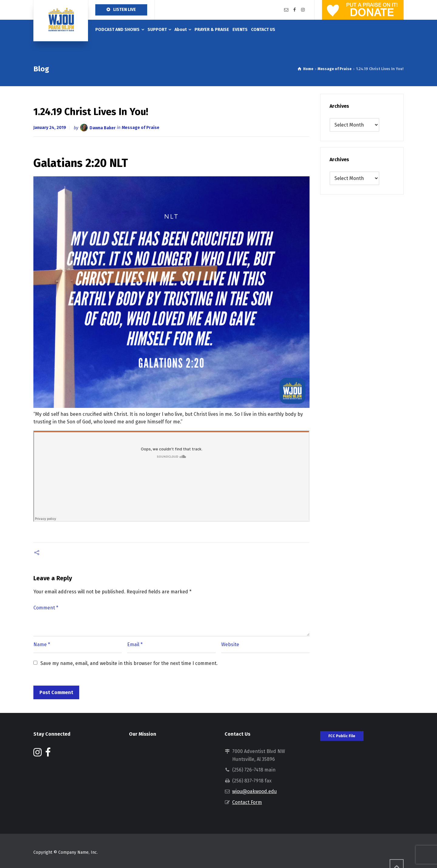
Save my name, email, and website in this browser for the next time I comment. (129, 663)
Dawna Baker (103, 128)
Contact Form (247, 802)
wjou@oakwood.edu (254, 791)
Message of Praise (141, 128)
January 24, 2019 (50, 128)
